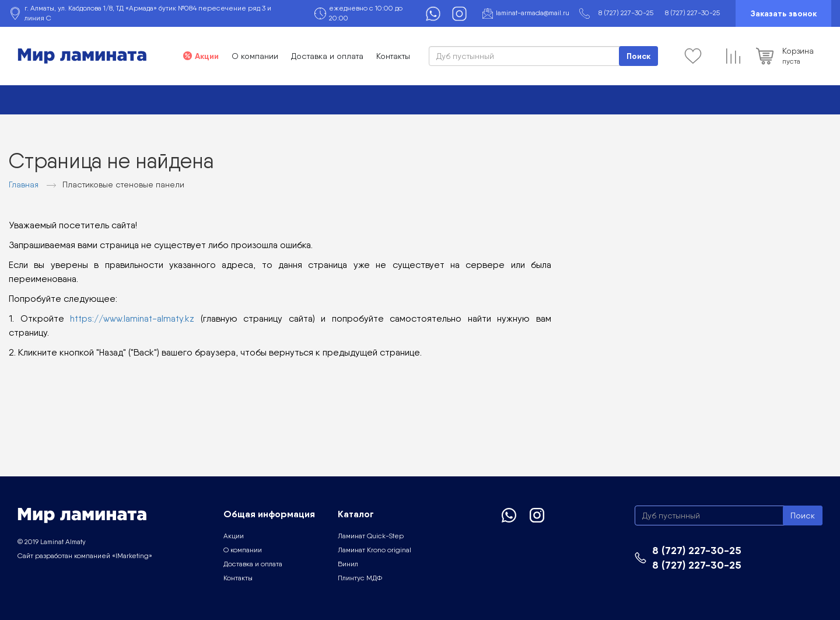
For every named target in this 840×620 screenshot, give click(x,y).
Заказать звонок (783, 13)
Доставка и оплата (327, 56)
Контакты (393, 56)
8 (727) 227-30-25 (626, 13)
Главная (24, 184)
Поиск (638, 56)
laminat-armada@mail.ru (533, 13)
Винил (348, 564)
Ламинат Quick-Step (371, 536)
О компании (255, 56)
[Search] (543, 56)
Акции (207, 56)
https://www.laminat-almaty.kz (132, 318)
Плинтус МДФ (360, 578)
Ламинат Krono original (374, 550)
